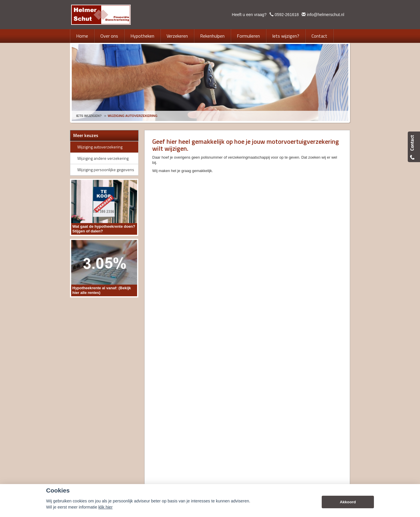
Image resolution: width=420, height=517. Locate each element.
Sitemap (142, 394)
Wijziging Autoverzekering (133, 116)
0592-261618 (287, 15)
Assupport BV (111, 394)
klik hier (105, 507)
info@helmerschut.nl (325, 15)
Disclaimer (161, 394)
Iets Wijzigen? (89, 116)
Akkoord (348, 502)
